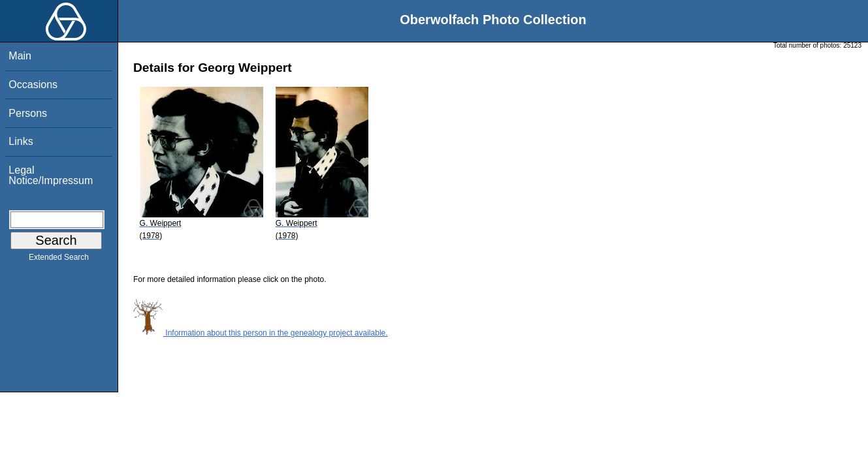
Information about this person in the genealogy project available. (261, 333)
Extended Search (59, 260)
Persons (28, 113)
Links (21, 141)
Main (20, 56)
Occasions (33, 85)
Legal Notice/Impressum (51, 175)
